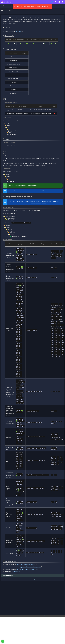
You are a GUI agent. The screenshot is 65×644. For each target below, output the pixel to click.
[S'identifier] (63, 2)
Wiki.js (44, 583)
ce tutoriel (41, 191)
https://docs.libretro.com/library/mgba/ (30, 567)
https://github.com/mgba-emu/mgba (27, 569)
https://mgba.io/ (16, 572)
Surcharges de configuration (39, 203)
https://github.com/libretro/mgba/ (26, 565)
